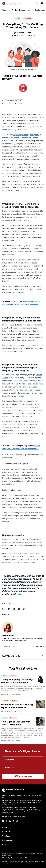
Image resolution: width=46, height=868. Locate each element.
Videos (31, 10)
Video (4, 718)
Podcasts (23, 10)
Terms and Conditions (18, 858)
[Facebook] (3, 821)
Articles (15, 10)
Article (17, 19)
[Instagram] (17, 821)
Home (5, 827)
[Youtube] (13, 821)
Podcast (5, 701)
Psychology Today (21, 135)
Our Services (40, 10)
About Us (6, 832)
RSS (26, 858)
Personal (27, 19)
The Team (7, 836)
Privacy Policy (6, 858)
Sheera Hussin (26, 33)
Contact (6, 845)
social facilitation (35, 384)
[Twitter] (6, 821)
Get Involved (8, 840)
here (19, 594)
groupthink (35, 135)
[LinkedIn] (10, 821)
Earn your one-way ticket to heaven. (14, 816)
